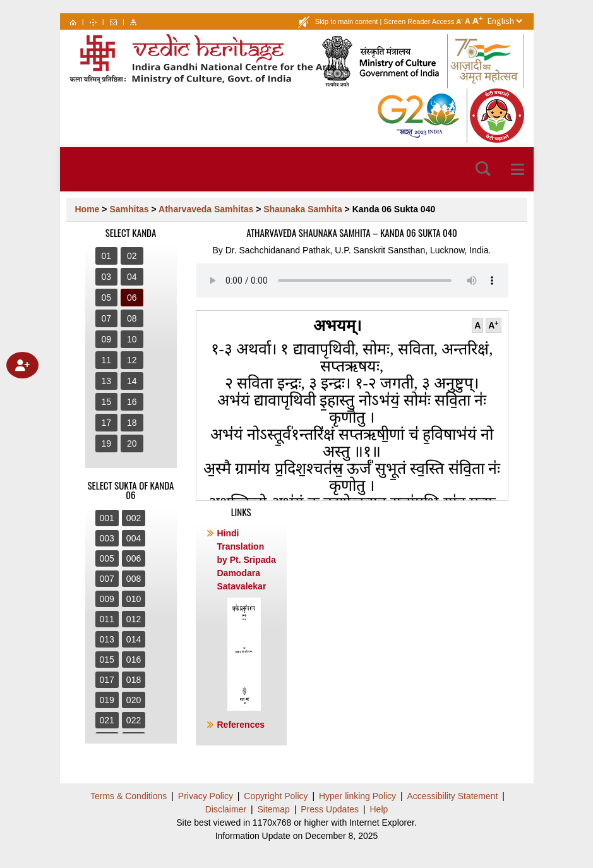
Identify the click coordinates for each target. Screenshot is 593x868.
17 (107, 423)
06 (132, 298)
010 (134, 599)
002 (134, 518)
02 (132, 256)
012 (134, 619)
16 (132, 402)
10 (132, 339)
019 (107, 700)
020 (134, 700)
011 (107, 619)
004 (134, 538)
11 (107, 360)
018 (134, 680)
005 (107, 558)
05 (107, 298)
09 (107, 339)
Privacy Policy (206, 796)
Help (379, 809)
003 (107, 538)
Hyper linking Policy (357, 796)
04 (132, 277)
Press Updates (330, 809)
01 (107, 256)
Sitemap (273, 809)
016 (134, 660)
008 (134, 579)
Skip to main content (347, 21)
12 (132, 360)
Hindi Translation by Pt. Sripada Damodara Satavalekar (247, 619)
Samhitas (129, 209)
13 (107, 381)
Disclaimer (226, 809)
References (241, 725)
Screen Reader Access (419, 21)
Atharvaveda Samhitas (206, 209)
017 (107, 680)
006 (134, 558)
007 (107, 579)
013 (107, 639)
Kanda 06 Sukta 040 (394, 209)
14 (132, 381)
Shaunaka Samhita (303, 209)
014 (134, 639)
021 (107, 720)
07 (107, 318)
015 (107, 660)
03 (107, 277)
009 (107, 599)
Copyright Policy (276, 796)
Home (87, 209)
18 (132, 423)
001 (107, 518)
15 (107, 402)
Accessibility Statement (453, 796)
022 (134, 720)
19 (107, 443)
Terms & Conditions (129, 796)
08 (132, 318)
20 (132, 443)
